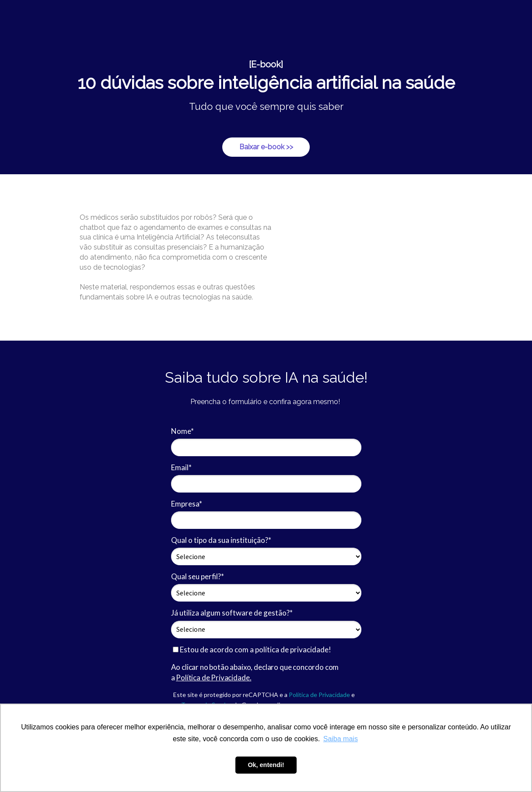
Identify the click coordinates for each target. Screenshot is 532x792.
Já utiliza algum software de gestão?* (232, 613)
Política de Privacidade (319, 695)
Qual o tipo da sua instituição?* (221, 540)
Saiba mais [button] (341, 739)
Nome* (182, 431)
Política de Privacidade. (213, 678)
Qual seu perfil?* (198, 576)
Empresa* (187, 504)
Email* (181, 467)
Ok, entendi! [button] (266, 765)
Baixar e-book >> (266, 147)
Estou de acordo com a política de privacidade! (252, 649)
